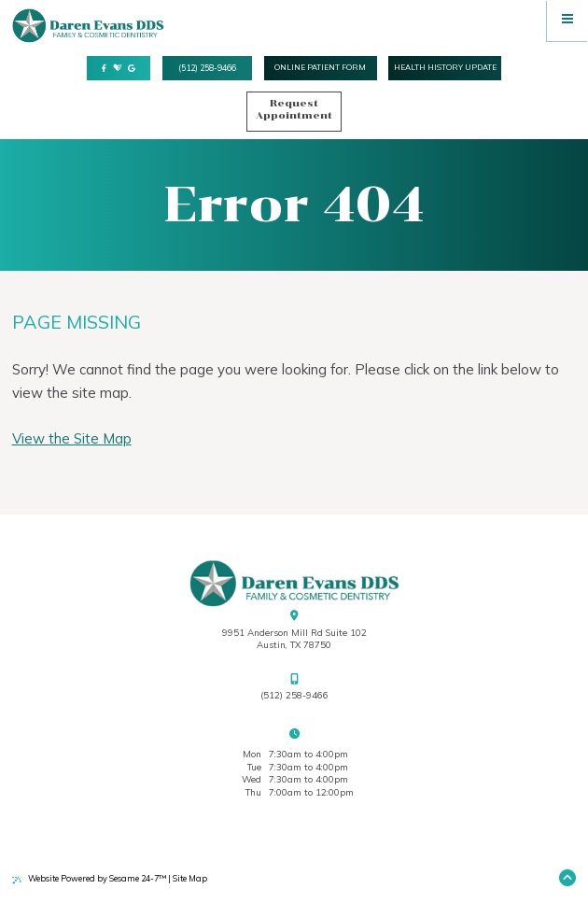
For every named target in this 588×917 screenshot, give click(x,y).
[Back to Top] (567, 879)
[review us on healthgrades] (118, 69)
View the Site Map (72, 438)
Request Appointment (294, 109)
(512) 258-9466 (207, 68)
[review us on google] (132, 69)
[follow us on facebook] (104, 69)
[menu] (567, 21)
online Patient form (320, 67)
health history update (445, 67)
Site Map (190, 878)
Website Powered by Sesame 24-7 (89, 879)
